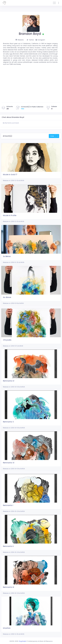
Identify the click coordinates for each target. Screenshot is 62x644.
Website (20, 40)
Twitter (30, 40)
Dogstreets (23, 641)
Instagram (40, 40)
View (23, 109)
